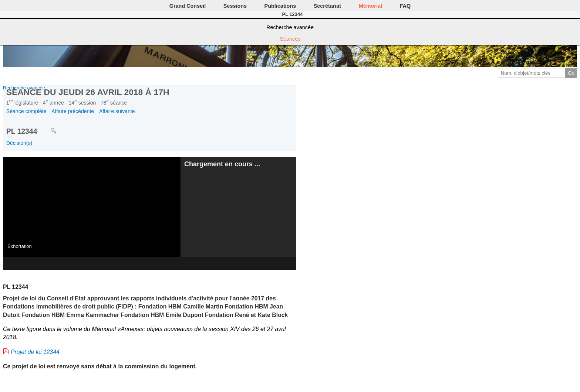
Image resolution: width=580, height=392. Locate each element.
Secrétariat (327, 6)
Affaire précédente (73, 111)
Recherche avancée (290, 27)
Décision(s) (19, 143)
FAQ (405, 6)
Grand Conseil (188, 6)
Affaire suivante (117, 111)
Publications (280, 6)
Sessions (235, 6)
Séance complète (26, 111)
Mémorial (370, 6)
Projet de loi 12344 (35, 352)
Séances (290, 39)
